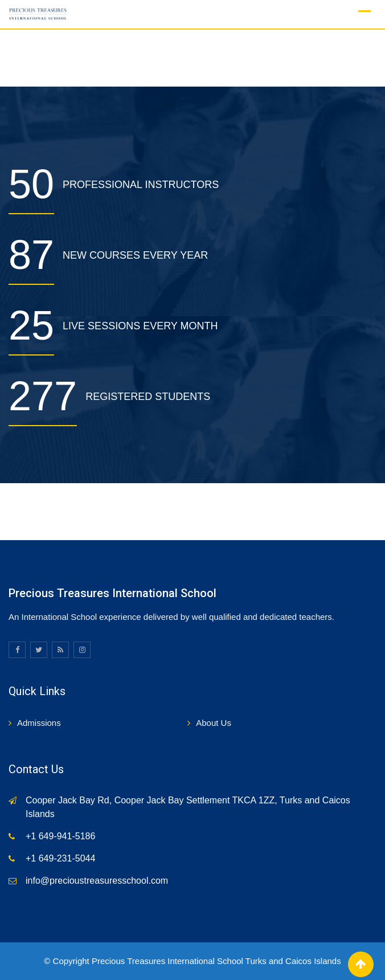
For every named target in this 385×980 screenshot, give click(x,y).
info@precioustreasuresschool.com (97, 881)
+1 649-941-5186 (60, 836)
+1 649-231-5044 (60, 858)
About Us (214, 723)
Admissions (39, 723)
